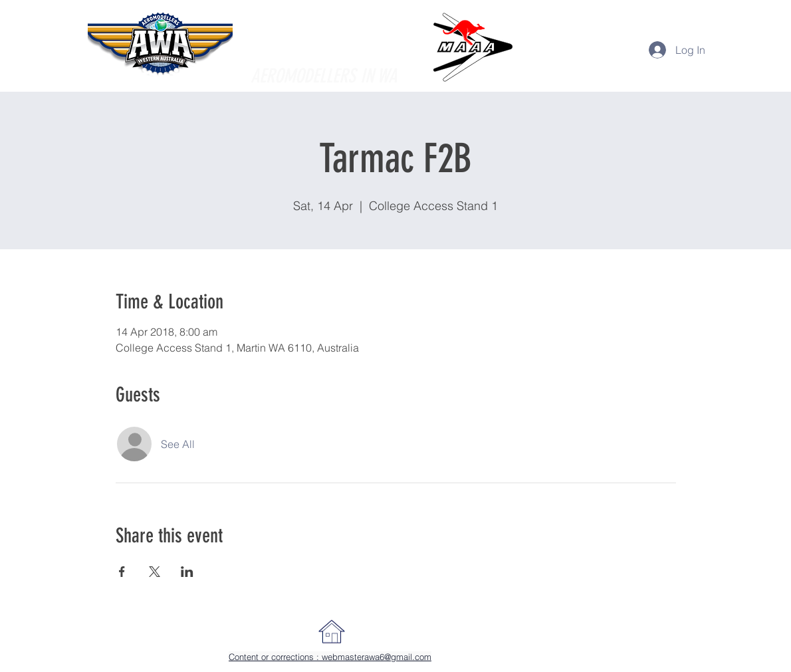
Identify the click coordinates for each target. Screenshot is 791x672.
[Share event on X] (155, 572)
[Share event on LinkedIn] (187, 572)
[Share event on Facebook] (122, 572)
